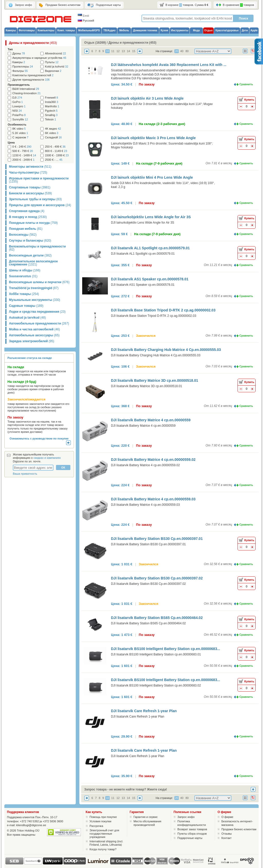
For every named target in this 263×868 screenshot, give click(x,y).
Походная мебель (26, 229)
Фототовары (27, 30)
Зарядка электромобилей (32, 341)
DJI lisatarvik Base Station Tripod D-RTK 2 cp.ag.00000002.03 (163, 310)
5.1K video (20, 133)
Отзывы (227, 834)
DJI (17, 98)
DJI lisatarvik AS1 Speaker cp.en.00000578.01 (150, 279)
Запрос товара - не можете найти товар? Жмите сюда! (126, 789)
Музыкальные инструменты (35, 300)
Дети (245, 30)
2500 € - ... (54, 160)
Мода (196, 30)
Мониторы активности (30, 167)
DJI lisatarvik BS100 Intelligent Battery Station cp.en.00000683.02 (156, 685)
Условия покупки (101, 821)
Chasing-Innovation (26, 93)
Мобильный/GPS (89, 30)
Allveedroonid (55, 54)
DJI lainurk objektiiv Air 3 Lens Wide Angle (147, 98)
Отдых (208, 30)
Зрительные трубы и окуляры (35, 199)
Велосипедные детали (30, 255)
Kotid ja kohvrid (57, 67)
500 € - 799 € (23, 151)
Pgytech (51, 111)
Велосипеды (23, 235)
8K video (19, 129)
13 (123, 51)
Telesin (50, 120)
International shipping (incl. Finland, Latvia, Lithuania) (106, 843)
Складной (53, 137)
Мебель (124, 30)
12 (118, 51)
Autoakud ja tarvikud (27, 318)
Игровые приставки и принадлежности (39, 180)
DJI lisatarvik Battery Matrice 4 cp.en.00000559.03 (153, 499)
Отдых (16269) (95, 43)
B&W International (26, 89)
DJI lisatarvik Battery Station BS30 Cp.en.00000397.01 (157, 539)
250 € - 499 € (55, 147)
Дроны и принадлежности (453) (132, 43)
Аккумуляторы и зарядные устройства (39, 58)
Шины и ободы (25, 270)
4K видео (53, 129)
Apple (254, 30)
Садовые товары (26, 306)
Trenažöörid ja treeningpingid (34, 288)
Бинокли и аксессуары (30, 193)
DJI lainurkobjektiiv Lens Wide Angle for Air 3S (151, 217)
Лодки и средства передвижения (37, 312)
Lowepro (19, 106)
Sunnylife (20, 120)
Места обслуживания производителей (147, 823)
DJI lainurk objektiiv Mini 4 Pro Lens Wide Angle (152, 177)
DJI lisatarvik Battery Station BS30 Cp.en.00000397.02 (157, 578)
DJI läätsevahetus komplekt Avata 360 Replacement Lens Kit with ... (169, 65)
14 (128, 51)
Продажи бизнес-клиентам (239, 829)
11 (113, 51)
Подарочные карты (190, 838)
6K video (52, 133)
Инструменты (180, 30)
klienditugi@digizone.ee (31, 825)
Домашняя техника (145, 30)
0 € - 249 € (22, 147)
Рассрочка (96, 826)
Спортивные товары (30, 187)
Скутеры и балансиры (30, 241)
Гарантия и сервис (146, 817)
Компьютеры (46, 30)
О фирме (227, 817)
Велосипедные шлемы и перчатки (39, 282)
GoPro (18, 102)
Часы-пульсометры (28, 173)
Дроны (19, 54)
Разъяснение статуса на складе (30, 358)
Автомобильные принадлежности (39, 323)
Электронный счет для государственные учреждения (104, 834)
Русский (86, 21)
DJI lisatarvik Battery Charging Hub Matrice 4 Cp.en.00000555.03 (166, 350)
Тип (10, 49)
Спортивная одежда (27, 211)
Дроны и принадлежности (33, 43)
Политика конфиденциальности (192, 823)
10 (108, 51)
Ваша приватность (25, 474)
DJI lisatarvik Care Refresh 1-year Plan (144, 711)
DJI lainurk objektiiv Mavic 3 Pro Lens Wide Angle (153, 138)
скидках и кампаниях (47, 458)
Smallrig (51, 115)
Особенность (17, 125)
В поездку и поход (28, 217)
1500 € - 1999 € (57, 155)
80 (187, 51)
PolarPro (19, 115)
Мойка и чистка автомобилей (34, 329)
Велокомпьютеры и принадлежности (37, 248)
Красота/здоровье (227, 30)
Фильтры (20, 71)
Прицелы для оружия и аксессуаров (40, 205)
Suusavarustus (23, 276)
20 (177, 51)
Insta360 (51, 102)
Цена (11, 142)
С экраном (20, 137)
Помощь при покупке (103, 817)
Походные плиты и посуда (33, 223)
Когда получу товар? (103, 849)
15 (134, 51)
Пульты (52, 62)
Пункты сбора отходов (192, 834)
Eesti (83, 16)
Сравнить (246, 84)
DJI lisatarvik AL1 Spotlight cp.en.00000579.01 (150, 248)
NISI (17, 111)
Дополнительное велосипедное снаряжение (33, 263)
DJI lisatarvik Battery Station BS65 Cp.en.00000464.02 (157, 618)
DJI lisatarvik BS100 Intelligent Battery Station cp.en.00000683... (166, 649)
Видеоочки (53, 71)
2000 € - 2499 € (23, 160)
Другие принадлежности (31, 80)
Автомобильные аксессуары (34, 335)
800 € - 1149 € (56, 151)
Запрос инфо (186, 817)
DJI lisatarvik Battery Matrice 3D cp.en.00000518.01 (154, 380)
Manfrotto (52, 106)
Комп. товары (66, 30)
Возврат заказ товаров (192, 829)
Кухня (164, 30)
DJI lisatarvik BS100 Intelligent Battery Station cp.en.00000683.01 (156, 654)
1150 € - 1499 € (24, 155)
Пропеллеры (23, 67)
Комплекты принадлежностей (33, 75)
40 (182, 51)
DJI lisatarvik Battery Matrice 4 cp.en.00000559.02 (153, 460)
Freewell (51, 98)
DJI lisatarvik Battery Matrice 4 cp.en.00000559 (151, 420)
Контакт (227, 838)
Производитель (19, 85)
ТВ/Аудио (109, 30)
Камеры (11, 30)
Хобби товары (24, 294)
